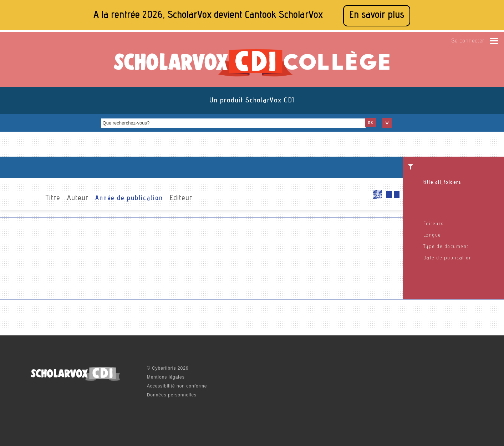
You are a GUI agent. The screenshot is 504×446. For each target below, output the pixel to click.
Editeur (181, 199)
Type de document (446, 247)
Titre (53, 199)
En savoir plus (377, 16)
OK (370, 123)
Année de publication (129, 199)
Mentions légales (166, 377)
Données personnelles (172, 395)
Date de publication (448, 258)
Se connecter (468, 41)
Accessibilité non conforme (177, 386)
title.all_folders (442, 183)
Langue (432, 235)
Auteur (78, 199)
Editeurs (434, 224)
